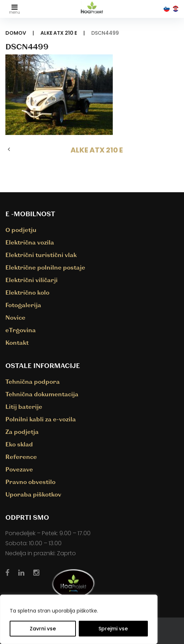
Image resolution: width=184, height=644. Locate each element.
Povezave (19, 469)
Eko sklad (19, 444)
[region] (79, 619)
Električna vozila (30, 242)
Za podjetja (22, 432)
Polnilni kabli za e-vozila (41, 419)
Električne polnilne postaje (45, 267)
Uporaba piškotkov (33, 494)
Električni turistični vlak (41, 255)
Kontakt (17, 342)
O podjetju (21, 230)
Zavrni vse (43, 629)
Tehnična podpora (33, 381)
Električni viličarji (32, 280)
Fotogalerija (23, 305)
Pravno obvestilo (30, 482)
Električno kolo (27, 292)
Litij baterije (24, 406)
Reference (21, 457)
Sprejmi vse (113, 629)
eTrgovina (21, 330)
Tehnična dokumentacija (42, 394)
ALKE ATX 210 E (59, 33)
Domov (16, 33)
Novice (15, 317)
